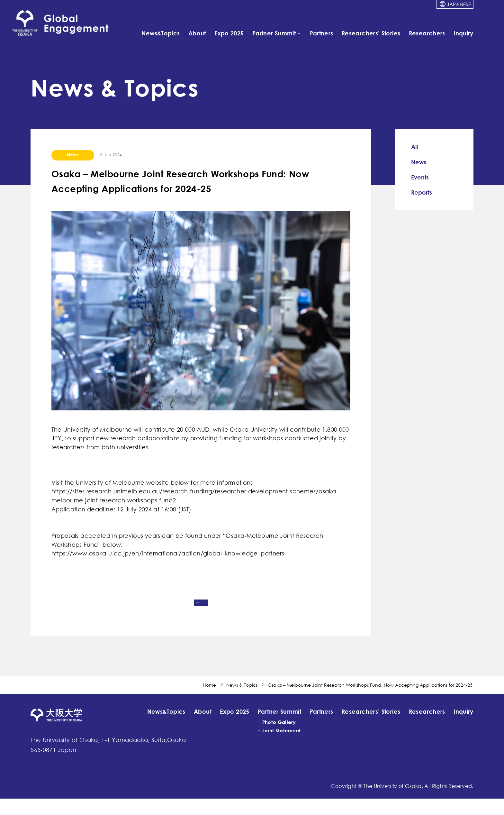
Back (186, 609)
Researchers (427, 33)
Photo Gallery (279, 738)
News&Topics (161, 33)
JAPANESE (459, 4)
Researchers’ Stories (371, 33)
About (197, 33)
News (419, 162)
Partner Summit (274, 33)
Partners (322, 33)
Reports (422, 192)
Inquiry (464, 33)
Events (420, 177)
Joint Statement (281, 747)
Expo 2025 (229, 33)
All (414, 147)
